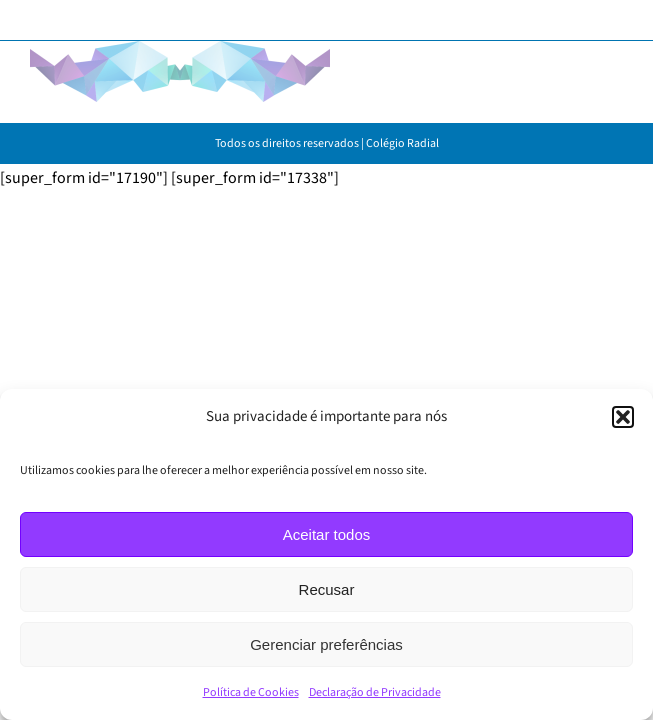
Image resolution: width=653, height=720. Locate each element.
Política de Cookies (251, 692)
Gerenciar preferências (326, 644)
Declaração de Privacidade (375, 692)
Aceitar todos (327, 534)
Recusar (327, 589)
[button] (623, 417)
